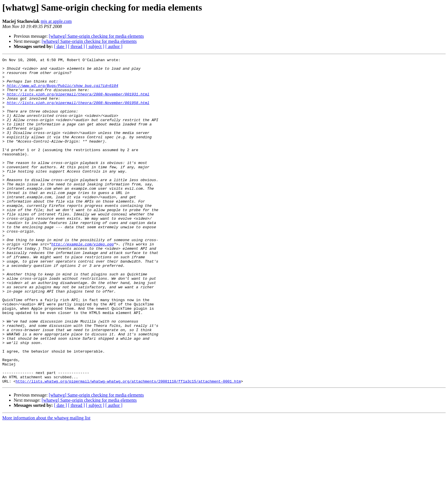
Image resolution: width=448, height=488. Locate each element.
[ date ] (60, 46)
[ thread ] (76, 46)
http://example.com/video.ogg (83, 282)
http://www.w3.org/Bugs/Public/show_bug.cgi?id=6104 (63, 91)
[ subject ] (95, 46)
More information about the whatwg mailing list (46, 483)
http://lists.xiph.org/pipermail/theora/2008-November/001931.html (78, 102)
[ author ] (114, 46)
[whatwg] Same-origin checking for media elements (96, 36)
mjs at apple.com (56, 21)
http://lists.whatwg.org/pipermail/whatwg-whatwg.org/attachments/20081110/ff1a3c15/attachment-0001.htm (128, 446)
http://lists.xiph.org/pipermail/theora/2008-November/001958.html (78, 112)
